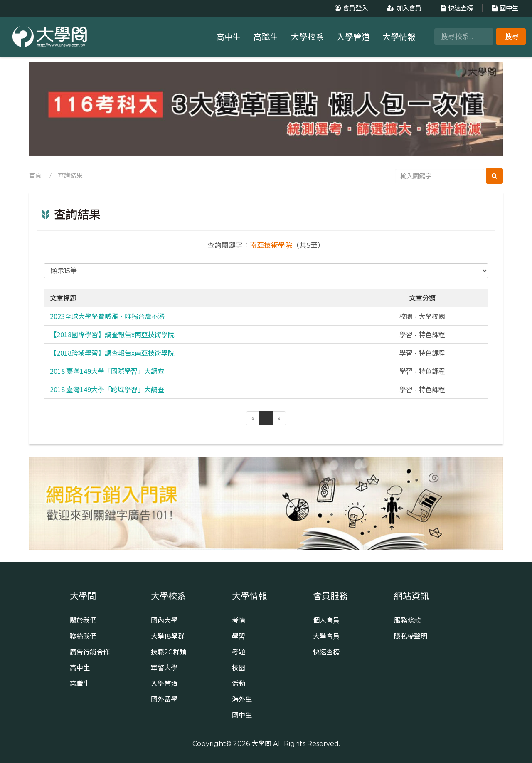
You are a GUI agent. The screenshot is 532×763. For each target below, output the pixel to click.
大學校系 (308, 37)
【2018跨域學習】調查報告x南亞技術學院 (112, 353)
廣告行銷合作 (90, 652)
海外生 (242, 699)
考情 (239, 620)
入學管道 (353, 37)
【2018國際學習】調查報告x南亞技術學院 (112, 334)
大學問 (261, 743)
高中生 (229, 37)
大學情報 (399, 37)
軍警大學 (164, 668)
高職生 (266, 37)
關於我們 (83, 620)
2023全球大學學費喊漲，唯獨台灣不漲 (107, 316)
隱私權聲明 (411, 636)
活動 (239, 684)
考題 (239, 652)
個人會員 (326, 620)
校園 (239, 668)
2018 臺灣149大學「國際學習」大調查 (107, 371)
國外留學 (164, 699)
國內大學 (164, 620)
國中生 (504, 8)
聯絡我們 (83, 636)
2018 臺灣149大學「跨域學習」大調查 (107, 389)
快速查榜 (456, 8)
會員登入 (350, 8)
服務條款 (407, 620)
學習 (239, 636)
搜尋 (512, 37)
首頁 (35, 175)
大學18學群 (168, 636)
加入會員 (403, 8)
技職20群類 (169, 652)
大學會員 (326, 636)
